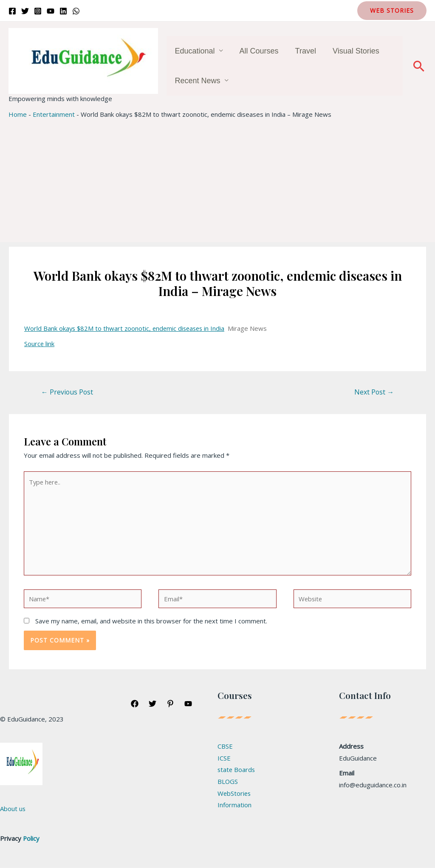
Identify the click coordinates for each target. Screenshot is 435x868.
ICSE (224, 759)
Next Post (374, 392)
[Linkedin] (63, 11)
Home (18, 114)
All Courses (257, 51)
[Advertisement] (217, 183)
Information (234, 806)
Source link (40, 344)
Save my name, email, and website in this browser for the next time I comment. (151, 622)
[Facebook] (12, 11)
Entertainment (54, 114)
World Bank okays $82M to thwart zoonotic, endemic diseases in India (127, 328)
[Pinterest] (170, 705)
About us (13, 810)
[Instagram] (38, 11)
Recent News (197, 81)
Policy (31, 840)
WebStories (235, 795)
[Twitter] (25, 11)
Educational (194, 51)
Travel (302, 51)
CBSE (225, 747)
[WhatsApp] (76, 11)
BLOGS (228, 783)
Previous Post (68, 392)
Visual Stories (351, 51)
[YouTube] (51, 11)
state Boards (237, 771)
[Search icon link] (419, 66)
